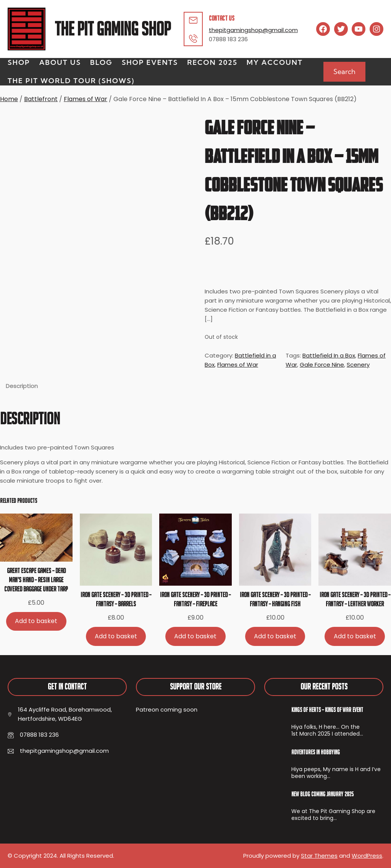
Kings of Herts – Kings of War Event (327, 710)
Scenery (358, 365)
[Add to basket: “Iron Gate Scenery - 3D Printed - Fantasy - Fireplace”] (195, 636)
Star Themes (319, 856)
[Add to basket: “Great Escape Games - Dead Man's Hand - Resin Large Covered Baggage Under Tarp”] (36, 621)
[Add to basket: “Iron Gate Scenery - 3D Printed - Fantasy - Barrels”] (116, 636)
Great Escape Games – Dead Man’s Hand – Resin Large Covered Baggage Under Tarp (36, 580)
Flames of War (86, 99)
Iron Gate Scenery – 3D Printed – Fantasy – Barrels (116, 599)
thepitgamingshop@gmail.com (253, 30)
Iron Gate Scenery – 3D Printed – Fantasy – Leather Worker (355, 599)
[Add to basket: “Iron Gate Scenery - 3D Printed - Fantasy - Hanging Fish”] (275, 636)
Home (9, 99)
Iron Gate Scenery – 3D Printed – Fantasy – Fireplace (195, 599)
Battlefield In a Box (329, 355)
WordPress (367, 856)
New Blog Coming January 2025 (322, 794)
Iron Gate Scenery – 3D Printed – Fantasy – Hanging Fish (275, 599)
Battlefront (41, 99)
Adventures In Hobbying (316, 752)
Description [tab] (22, 386)
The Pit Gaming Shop (113, 29)
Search (344, 72)
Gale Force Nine (322, 365)
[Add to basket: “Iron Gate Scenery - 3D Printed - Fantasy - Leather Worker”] (355, 636)
